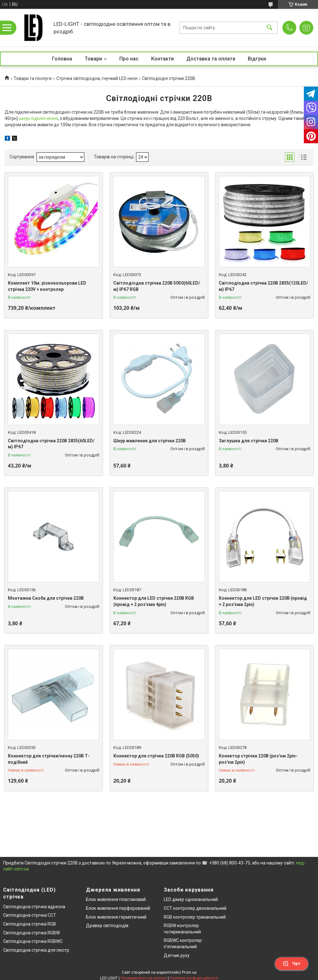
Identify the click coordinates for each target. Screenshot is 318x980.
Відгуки (257, 59)
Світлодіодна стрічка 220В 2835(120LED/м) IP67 (263, 286)
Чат (292, 964)
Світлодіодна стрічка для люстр (36, 950)
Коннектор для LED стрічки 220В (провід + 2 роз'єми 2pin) (263, 601)
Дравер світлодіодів (107, 926)
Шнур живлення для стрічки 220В (150, 441)
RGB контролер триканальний (195, 917)
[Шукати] (270, 28)
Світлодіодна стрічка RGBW (31, 933)
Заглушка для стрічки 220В (249, 441)
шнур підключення (39, 118)
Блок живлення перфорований (118, 908)
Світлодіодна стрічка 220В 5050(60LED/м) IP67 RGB (157, 286)
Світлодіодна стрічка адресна (34, 907)
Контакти (162, 59)
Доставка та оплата (211, 59)
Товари (93, 59)
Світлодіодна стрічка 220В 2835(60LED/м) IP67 (51, 444)
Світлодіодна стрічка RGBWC (33, 941)
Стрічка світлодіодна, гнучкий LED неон (97, 78)
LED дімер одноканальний (191, 899)
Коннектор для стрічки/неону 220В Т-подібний (49, 759)
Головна (62, 59)
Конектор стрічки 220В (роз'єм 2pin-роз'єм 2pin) (258, 759)
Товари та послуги (33, 78)
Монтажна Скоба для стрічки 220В (46, 598)
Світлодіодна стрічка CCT (30, 915)
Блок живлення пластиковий (116, 899)
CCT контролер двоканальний (195, 908)
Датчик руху (177, 955)
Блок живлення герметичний (116, 917)
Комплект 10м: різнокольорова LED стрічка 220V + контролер (47, 286)
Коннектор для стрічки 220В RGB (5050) (156, 756)
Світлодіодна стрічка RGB (30, 924)
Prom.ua (189, 972)
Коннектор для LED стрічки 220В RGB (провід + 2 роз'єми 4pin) (154, 601)
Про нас (129, 59)
